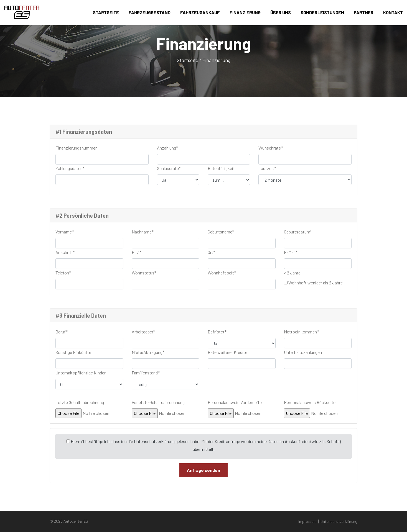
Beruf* (62, 332)
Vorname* (65, 232)
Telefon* (63, 273)
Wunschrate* (271, 148)
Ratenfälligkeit (221, 168)
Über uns (281, 12)
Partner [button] (364, 12)
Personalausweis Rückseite (310, 402)
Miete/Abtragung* (148, 352)
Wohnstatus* (144, 273)
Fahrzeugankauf (200, 12)
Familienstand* (146, 373)
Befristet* (217, 332)
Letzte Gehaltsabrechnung (80, 402)
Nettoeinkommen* (301, 332)
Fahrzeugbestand (150, 12)
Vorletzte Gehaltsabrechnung (158, 402)
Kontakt (393, 12)
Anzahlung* (167, 148)
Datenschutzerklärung (339, 521)
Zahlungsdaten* (70, 168)
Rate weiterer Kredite (227, 352)
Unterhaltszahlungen (303, 352)
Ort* (211, 252)
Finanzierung (245, 12)
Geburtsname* (221, 232)
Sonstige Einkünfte (73, 352)
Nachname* (143, 232)
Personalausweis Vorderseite (235, 402)
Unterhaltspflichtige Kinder (81, 373)
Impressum (307, 521)
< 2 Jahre (292, 273)
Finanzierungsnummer (76, 148)
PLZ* (137, 252)
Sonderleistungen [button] (322, 12)
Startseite (106, 12)
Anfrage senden (203, 470)
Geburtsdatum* (298, 232)
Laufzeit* (267, 168)
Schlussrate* (169, 168)
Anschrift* (65, 252)
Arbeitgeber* (143, 332)
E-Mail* (291, 252)
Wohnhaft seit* (222, 273)
